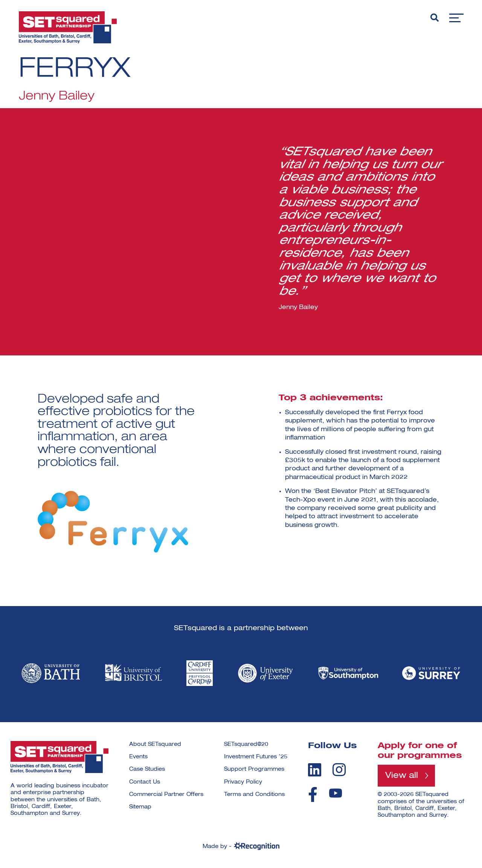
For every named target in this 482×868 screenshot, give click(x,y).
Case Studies (147, 769)
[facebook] (313, 795)
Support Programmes (254, 769)
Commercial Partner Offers (166, 795)
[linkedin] (315, 770)
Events (138, 757)
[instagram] (339, 770)
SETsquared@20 (246, 744)
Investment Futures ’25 (256, 757)
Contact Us (145, 782)
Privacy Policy (243, 782)
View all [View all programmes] (402, 776)
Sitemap (140, 807)
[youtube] (336, 793)
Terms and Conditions (254, 795)
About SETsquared (155, 744)
